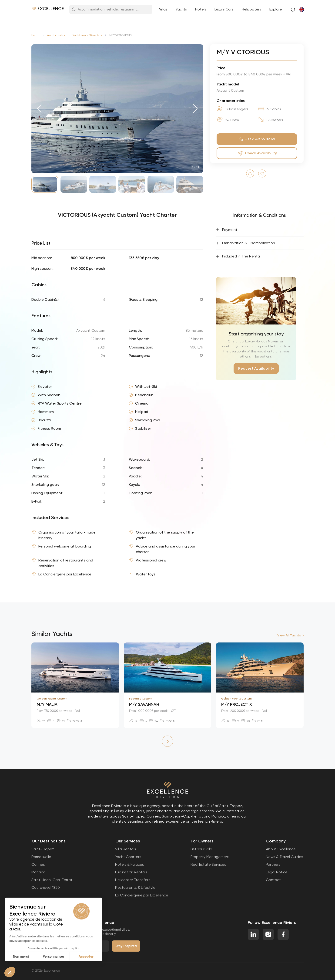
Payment (227, 230)
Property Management (210, 857)
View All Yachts (289, 635)
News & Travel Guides (285, 857)
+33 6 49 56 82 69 (257, 139)
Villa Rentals (126, 849)
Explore (276, 9)
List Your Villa (201, 849)
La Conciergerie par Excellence (142, 895)
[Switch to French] (301, 9)
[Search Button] (74, 10)
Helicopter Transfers (133, 880)
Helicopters (251, 9)
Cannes (38, 864)
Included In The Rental (238, 256)
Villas (163, 9)
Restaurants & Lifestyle (135, 887)
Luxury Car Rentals (131, 872)
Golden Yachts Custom (52, 699)
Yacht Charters (128, 857)
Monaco (38, 872)
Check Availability (257, 153)
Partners (273, 864)
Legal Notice (277, 872)
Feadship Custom (141, 699)
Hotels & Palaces (130, 864)
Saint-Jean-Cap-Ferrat (52, 880)
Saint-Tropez (43, 849)
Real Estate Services (208, 864)
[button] (39, 109)
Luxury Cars (224, 9)
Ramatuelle (41, 857)
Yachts (181, 9)
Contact (273, 880)
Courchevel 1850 (46, 887)
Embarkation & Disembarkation (245, 243)
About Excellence (281, 849)
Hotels (201, 9)
